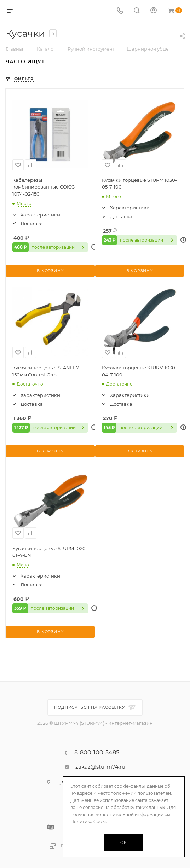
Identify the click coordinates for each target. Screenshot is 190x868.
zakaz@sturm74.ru (100, 767)
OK (124, 843)
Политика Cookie (89, 821)
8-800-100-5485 (97, 753)
